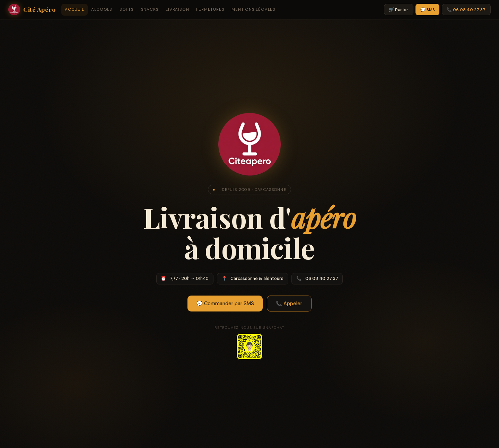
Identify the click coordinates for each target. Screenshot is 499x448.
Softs (127, 10)
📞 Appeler (289, 304)
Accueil (75, 10)
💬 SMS (428, 10)
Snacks (150, 10)
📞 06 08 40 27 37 (466, 10)
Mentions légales (253, 10)
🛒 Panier (399, 10)
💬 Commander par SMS (225, 304)
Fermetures (210, 10)
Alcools (102, 10)
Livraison (177, 10)
